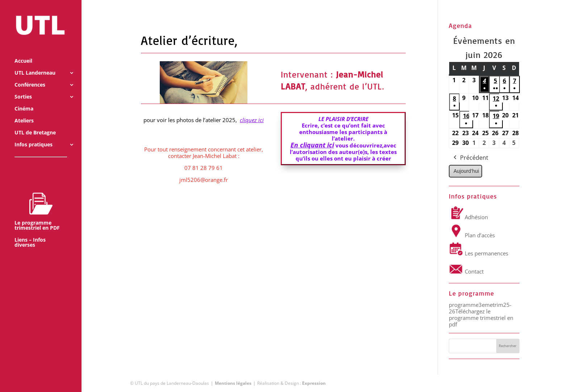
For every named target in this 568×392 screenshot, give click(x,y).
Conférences (30, 75)
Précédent (470, 158)
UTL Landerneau (35, 63)
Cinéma (24, 99)
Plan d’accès (472, 235)
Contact (466, 271)
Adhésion (468, 217)
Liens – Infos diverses (30, 233)
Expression (314, 383)
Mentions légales (233, 383)
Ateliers (24, 111)
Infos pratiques (34, 135)
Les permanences (479, 253)
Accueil (23, 51)
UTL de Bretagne (35, 123)
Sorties (23, 87)
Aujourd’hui (466, 171)
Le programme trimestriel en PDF (37, 202)
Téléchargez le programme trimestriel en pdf (481, 318)
